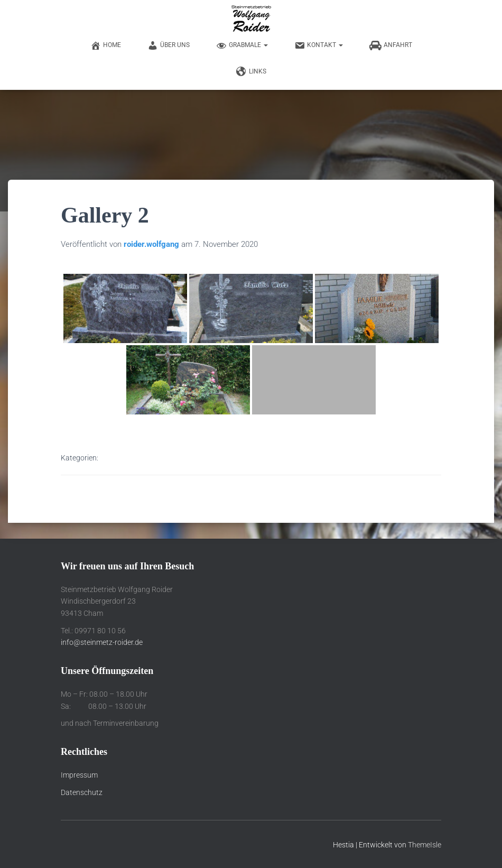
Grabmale (242, 45)
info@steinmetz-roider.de (102, 642)
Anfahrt (391, 45)
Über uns (169, 45)
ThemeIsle (425, 845)
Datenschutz (82, 792)
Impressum (79, 775)
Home (106, 45)
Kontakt (319, 45)
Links (251, 72)
